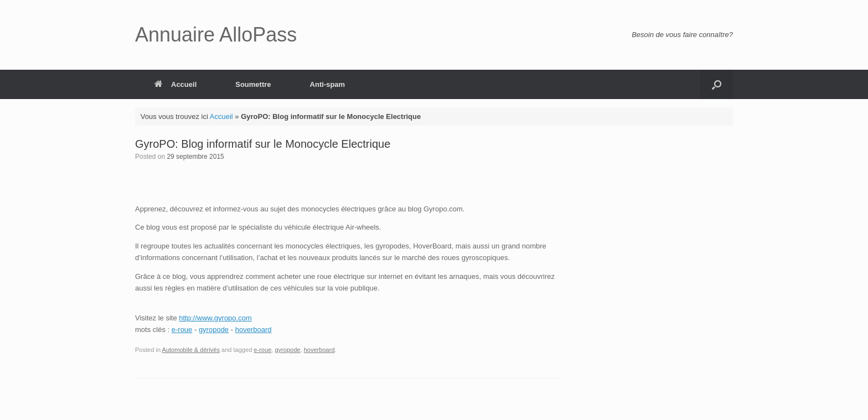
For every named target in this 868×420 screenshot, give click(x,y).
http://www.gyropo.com (215, 318)
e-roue (182, 330)
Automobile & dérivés (191, 350)
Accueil (175, 84)
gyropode (214, 330)
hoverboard (254, 330)
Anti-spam (328, 84)
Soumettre (253, 84)
